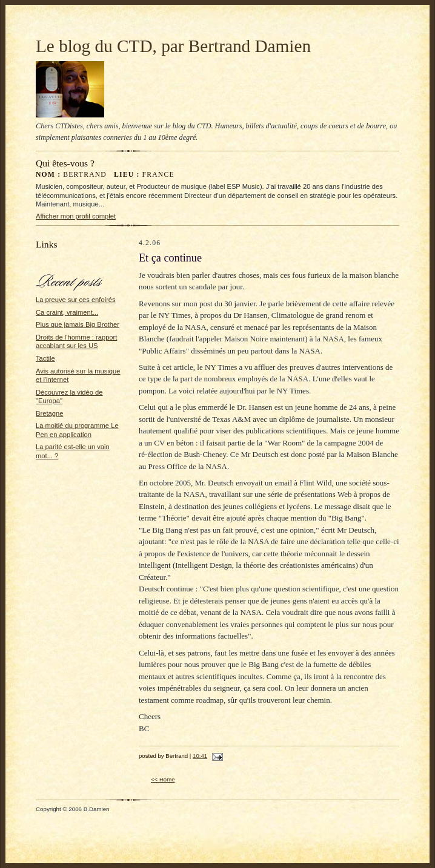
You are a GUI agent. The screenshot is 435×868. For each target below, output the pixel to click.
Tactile (45, 358)
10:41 (200, 756)
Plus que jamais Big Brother (78, 324)
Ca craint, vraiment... (67, 312)
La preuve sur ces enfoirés (76, 300)
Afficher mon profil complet (76, 216)
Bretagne (49, 413)
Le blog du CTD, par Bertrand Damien (173, 46)
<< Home (163, 779)
